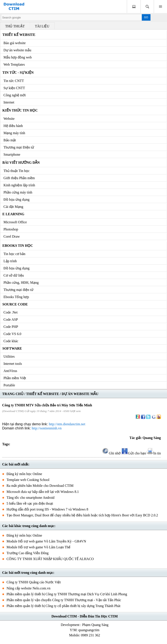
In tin (154, 453)
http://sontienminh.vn (47, 428)
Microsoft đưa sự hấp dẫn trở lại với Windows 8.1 (43, 492)
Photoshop (11, 229)
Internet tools (13, 364)
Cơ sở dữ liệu (14, 275)
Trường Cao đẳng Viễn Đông (28, 553)
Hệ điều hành (13, 126)
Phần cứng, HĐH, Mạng (21, 283)
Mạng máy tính (14, 133)
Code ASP (11, 319)
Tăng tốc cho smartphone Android (31, 498)
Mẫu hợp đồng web (18, 57)
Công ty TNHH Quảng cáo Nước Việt (34, 582)
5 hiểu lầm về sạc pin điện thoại (30, 503)
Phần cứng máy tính (18, 192)
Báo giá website (15, 43)
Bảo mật (10, 140)
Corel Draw (12, 236)
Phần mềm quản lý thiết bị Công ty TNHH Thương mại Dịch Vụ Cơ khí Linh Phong (67, 594)
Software (12, 348)
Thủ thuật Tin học (17, 171)
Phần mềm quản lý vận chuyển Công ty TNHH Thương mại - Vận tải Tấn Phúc (64, 600)
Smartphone (12, 154)
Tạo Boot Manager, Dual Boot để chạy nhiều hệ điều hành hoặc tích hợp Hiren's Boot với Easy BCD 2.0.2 (82, 515)
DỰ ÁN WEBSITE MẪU (80, 394)
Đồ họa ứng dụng (17, 199)
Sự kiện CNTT (14, 88)
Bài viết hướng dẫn (21, 163)
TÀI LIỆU (42, 26)
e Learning (13, 214)
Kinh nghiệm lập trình (19, 185)
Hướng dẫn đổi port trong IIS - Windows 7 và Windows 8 (47, 509)
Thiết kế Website (19, 35)
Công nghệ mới (15, 95)
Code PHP (11, 327)
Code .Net (11, 312)
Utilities (9, 356)
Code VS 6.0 (12, 334)
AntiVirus (10, 371)
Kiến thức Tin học (20, 110)
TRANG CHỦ (13, 394)
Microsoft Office (15, 222)
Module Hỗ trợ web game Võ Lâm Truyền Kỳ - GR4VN (46, 541)
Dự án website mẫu (17, 50)
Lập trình (10, 261)
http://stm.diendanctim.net (67, 424)
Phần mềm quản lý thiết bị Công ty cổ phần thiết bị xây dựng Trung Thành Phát (64, 606)
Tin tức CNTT (14, 81)
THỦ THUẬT (15, 26)
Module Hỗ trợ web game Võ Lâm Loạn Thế (38, 547)
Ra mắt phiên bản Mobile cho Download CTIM (40, 486)
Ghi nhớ (111, 453)
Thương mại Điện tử (19, 147)
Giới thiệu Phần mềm (19, 178)
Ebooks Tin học (18, 246)
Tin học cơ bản (14, 254)
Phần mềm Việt (15, 378)
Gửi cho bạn (134, 453)
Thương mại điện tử (18, 290)
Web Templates (14, 64)
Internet (9, 102)
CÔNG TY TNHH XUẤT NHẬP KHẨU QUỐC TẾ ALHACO (50, 559)
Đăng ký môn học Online (24, 474)
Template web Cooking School (28, 480)
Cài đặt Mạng (13, 207)
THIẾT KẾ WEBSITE (43, 394)
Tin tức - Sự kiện (18, 73)
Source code (15, 304)
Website (9, 119)
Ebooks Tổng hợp (16, 297)
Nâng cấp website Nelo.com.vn (28, 588)
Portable (9, 385)
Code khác (11, 341)
